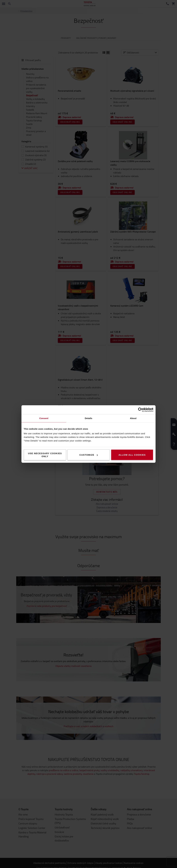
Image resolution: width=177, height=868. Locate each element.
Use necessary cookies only (45, 455)
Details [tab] (88, 418)
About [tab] (133, 418)
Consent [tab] (44, 418)
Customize (89, 455)
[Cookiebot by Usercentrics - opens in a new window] (140, 410)
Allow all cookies (132, 455)
